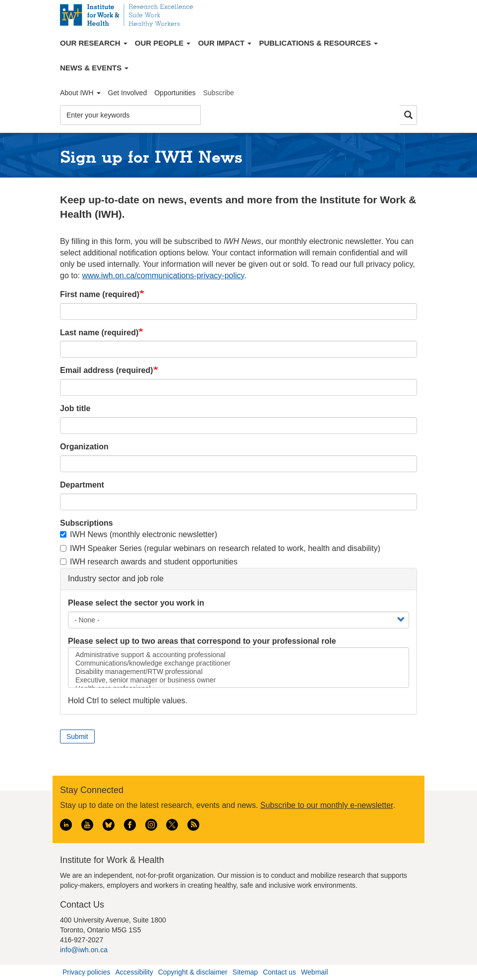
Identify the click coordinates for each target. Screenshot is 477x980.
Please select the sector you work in (136, 603)
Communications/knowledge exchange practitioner (238, 663)
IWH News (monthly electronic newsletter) (139, 534)
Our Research (94, 43)
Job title (75, 408)
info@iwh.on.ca (84, 950)
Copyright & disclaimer (193, 972)
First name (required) (100, 294)
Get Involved (128, 93)
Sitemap (245, 972)
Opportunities (175, 93)
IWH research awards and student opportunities (149, 562)
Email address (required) (107, 370)
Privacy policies (86, 972)
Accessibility (134, 972)
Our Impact (225, 43)
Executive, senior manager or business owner (238, 680)
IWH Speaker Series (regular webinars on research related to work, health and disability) (220, 548)
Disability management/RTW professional (238, 672)
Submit (77, 736)
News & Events (94, 68)
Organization (84, 447)
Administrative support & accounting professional (238, 655)
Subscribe (218, 93)
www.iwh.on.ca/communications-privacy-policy (163, 276)
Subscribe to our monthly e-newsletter (327, 805)
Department (82, 485)
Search (408, 115)
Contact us (279, 972)
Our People (163, 43)
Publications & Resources (318, 43)
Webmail (314, 972)
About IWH (80, 93)
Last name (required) (99, 333)
